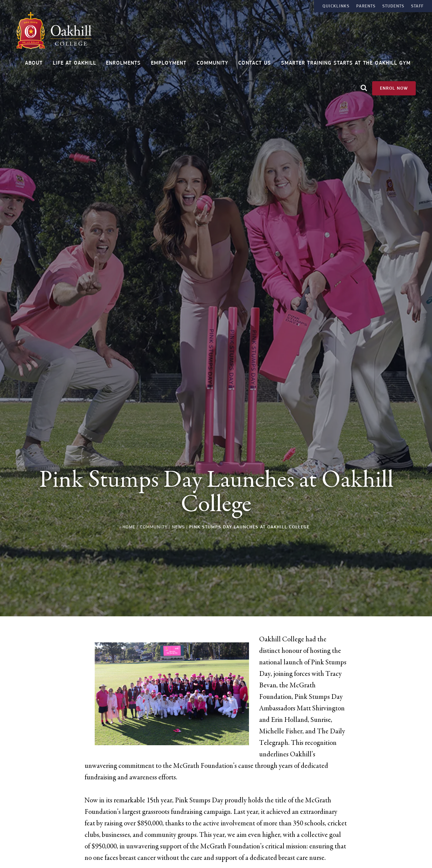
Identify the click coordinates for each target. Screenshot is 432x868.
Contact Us (255, 61)
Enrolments (123, 61)
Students (393, 6)
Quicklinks (336, 6)
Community (212, 61)
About (34, 61)
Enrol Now (394, 86)
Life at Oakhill (74, 61)
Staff (417, 6)
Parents (366, 6)
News (178, 527)
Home (129, 527)
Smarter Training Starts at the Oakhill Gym (346, 61)
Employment (169, 61)
